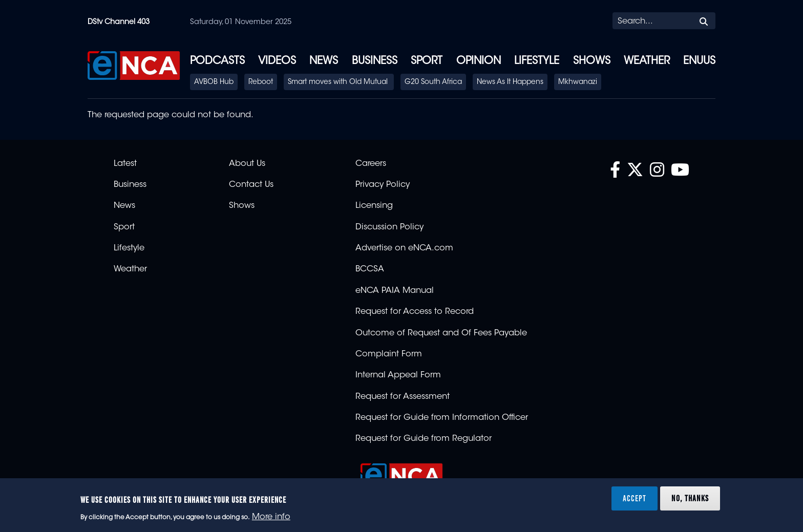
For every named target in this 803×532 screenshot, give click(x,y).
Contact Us (251, 185)
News (324, 61)
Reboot (261, 82)
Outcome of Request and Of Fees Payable (441, 333)
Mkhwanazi (578, 82)
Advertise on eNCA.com (404, 248)
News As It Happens (510, 82)
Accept (635, 498)
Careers (371, 164)
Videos (277, 61)
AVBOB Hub (214, 82)
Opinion (479, 61)
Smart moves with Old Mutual (339, 82)
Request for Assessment (403, 397)
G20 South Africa (433, 82)
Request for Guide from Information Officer (442, 418)
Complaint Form (389, 354)
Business (375, 61)
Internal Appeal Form (398, 375)
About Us (247, 164)
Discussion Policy (389, 227)
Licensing (374, 206)
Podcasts (217, 61)
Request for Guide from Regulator (424, 439)
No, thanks (690, 498)
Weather (647, 61)
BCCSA (370, 269)
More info (271, 517)
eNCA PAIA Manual (395, 291)
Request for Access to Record (415, 312)
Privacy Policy (383, 185)
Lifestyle (537, 61)
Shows (592, 61)
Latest (125, 164)
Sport (427, 61)
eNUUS (699, 61)
